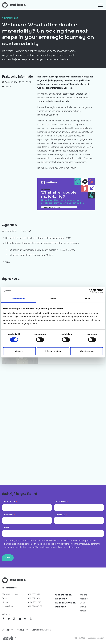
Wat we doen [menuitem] (63, 595)
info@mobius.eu (10, 588)
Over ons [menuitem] (83, 595)
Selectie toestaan (53, 351)
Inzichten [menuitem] (61, 607)
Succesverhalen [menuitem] (65, 603)
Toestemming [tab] (18, 299)
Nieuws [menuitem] (83, 607)
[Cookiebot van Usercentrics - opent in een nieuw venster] (91, 291)
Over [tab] (88, 299)
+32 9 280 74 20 (33, 594)
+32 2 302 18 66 (33, 598)
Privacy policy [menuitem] (22, 630)
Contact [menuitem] (83, 611)
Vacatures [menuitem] (84, 599)
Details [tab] (53, 299)
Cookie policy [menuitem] (8, 630)
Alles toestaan (87, 351)
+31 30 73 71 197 (34, 602)
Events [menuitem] (82, 603)
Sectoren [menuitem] (61, 599)
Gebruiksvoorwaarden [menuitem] (41, 630)
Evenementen (11, 18)
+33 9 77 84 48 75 (34, 606)
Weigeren (19, 351)
